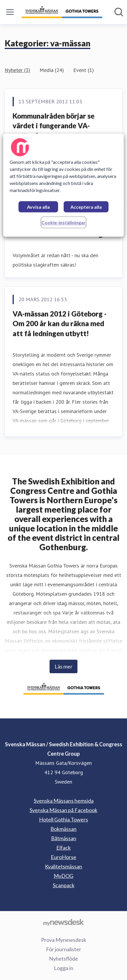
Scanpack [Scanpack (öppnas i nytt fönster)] (64, 885)
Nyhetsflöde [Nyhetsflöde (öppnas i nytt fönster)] (63, 959)
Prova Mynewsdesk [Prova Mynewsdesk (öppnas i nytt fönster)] (64, 940)
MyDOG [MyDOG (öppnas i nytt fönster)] (63, 876)
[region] (63, 185)
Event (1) (84, 70)
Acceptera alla (86, 207)
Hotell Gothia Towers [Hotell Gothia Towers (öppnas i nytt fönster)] (63, 819)
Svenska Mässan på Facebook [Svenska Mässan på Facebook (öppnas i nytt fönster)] (63, 810)
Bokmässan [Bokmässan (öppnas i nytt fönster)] (63, 829)
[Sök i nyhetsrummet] (119, 12)
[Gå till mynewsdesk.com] (63, 922)
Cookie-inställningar (63, 222)
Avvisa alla (38, 207)
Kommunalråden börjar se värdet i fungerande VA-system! (54, 126)
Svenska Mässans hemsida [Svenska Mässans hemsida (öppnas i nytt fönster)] (64, 801)
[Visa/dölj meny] (10, 12)
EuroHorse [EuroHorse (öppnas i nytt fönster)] (63, 857)
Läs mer (63, 666)
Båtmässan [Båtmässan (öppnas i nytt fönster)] (64, 838)
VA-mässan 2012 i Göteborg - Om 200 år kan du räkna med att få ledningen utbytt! (60, 324)
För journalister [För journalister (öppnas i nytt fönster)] (64, 949)
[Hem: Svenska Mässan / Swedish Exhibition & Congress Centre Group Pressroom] (62, 12)
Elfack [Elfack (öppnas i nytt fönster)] (63, 848)
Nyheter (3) (17, 70)
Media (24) (52, 70)
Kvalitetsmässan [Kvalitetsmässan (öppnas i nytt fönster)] (63, 866)
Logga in (64, 968)
